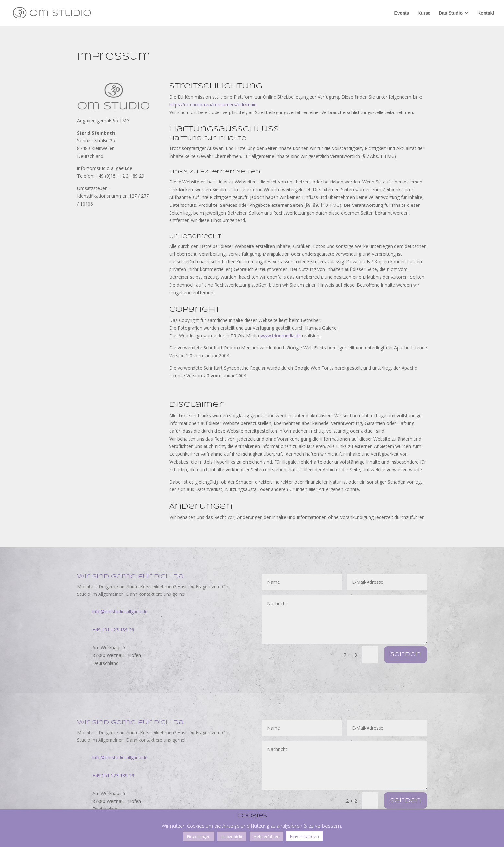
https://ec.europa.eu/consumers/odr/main (213, 105)
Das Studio (451, 13)
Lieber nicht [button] (232, 836)
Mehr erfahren (266, 836)
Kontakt (486, 13)
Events (402, 13)
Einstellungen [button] (199, 836)
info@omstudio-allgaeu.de (120, 612)
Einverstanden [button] (305, 836)
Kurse (424, 13)
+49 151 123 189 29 (113, 630)
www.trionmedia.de (281, 336)
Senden (405, 654)
